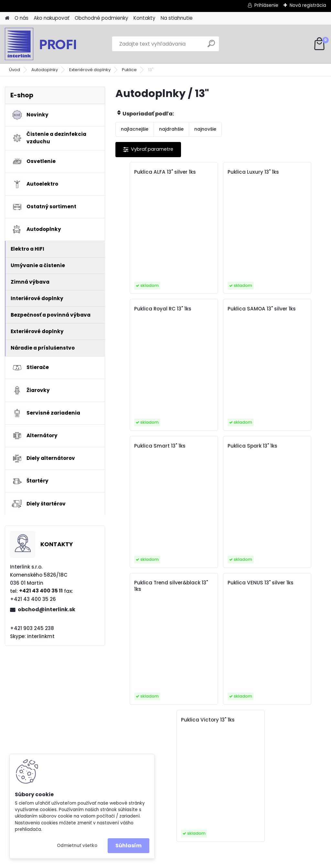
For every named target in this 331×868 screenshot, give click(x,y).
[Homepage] (7, 18)
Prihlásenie (266, 5)
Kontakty (144, 18)
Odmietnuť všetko (77, 846)
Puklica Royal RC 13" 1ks (287, 175)
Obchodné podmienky (101, 18)
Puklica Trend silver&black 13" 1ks (146, 449)
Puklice (129, 70)
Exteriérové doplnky (90, 70)
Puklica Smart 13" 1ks (218, 309)
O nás (21, 18)
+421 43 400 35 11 (41, 591)
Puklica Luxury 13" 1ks (218, 172)
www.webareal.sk (192, 862)
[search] (211, 46)
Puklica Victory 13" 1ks (290, 446)
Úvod (15, 70)
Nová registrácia (308, 5)
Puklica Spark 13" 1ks (288, 309)
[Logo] (49, 44)
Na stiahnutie (177, 18)
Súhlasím (128, 846)
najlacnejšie (135, 129)
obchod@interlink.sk (47, 609)
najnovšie (205, 129)
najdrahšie (171, 129)
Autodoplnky (45, 70)
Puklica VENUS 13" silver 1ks (214, 449)
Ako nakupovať (52, 18)
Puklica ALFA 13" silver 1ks (149, 175)
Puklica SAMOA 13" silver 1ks (145, 312)
